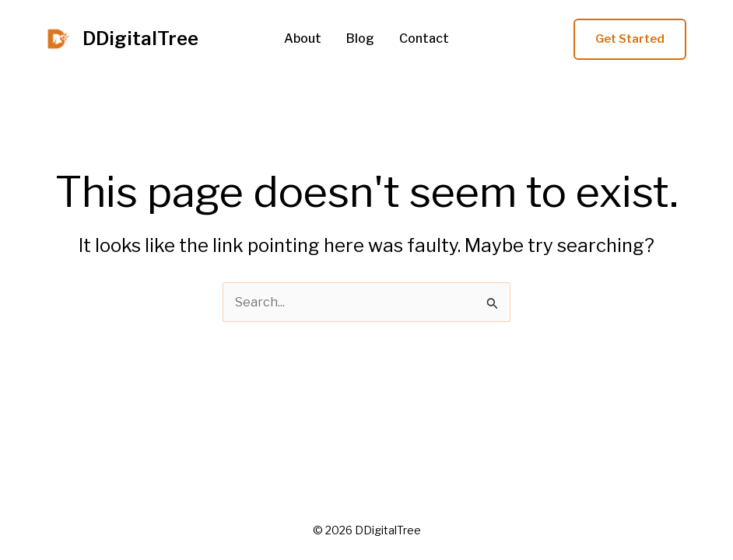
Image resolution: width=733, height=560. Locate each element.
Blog (360, 39)
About (303, 39)
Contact (424, 39)
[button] (630, 39)
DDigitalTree (140, 38)
